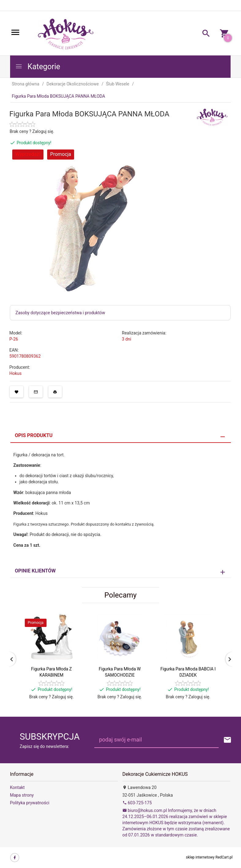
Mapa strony (22, 795)
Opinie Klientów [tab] (35, 571)
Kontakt (17, 787)
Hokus (16, 373)
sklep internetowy (200, 857)
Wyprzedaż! (28, 154)
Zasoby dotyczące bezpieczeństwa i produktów (60, 313)
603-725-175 (137, 803)
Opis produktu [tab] (34, 435)
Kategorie (38, 67)
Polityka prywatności (30, 803)
